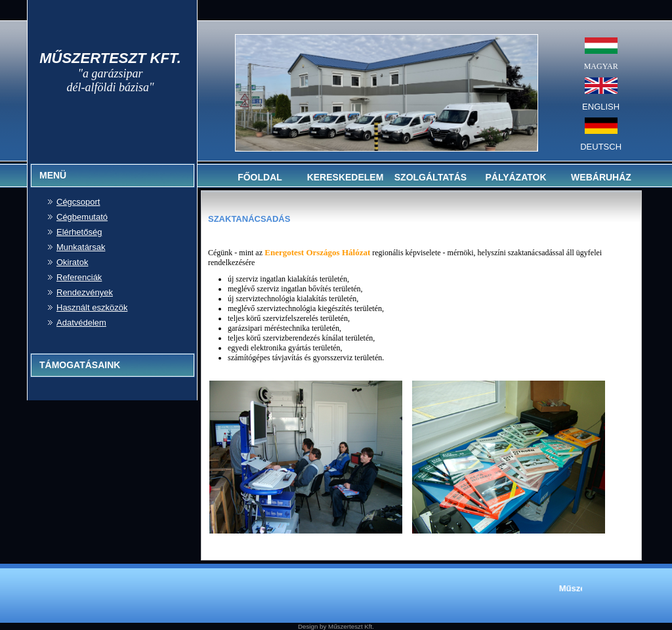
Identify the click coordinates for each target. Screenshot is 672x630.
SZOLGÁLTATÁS (430, 177)
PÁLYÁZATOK (515, 177)
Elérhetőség (79, 232)
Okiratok (72, 262)
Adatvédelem (81, 323)
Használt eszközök (92, 307)
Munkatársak (81, 247)
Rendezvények (85, 292)
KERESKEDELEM (346, 177)
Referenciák (79, 277)
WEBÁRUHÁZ (601, 177)
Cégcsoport (78, 202)
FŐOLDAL (260, 177)
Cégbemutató (82, 217)
